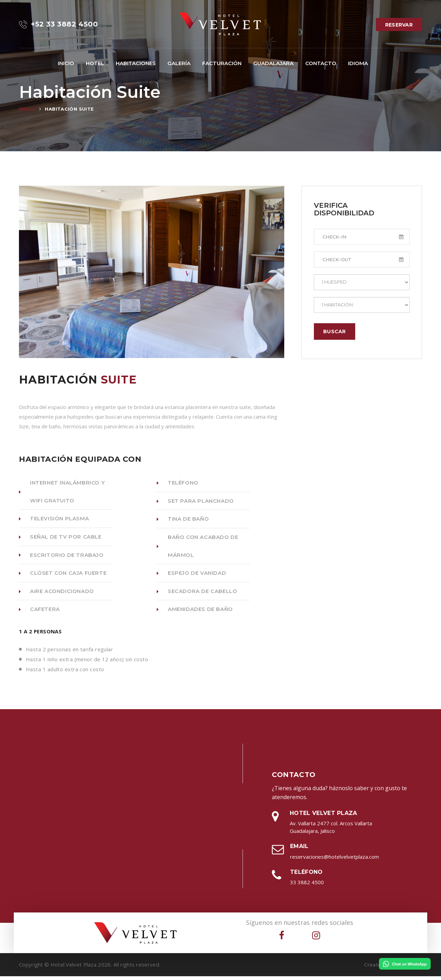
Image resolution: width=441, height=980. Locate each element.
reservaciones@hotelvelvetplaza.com (335, 860)
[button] (136, 63)
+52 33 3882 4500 (59, 24)
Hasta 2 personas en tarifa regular (69, 653)
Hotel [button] (95, 63)
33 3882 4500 (307, 886)
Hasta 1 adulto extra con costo (65, 673)
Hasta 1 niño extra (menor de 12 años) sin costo (87, 663)
